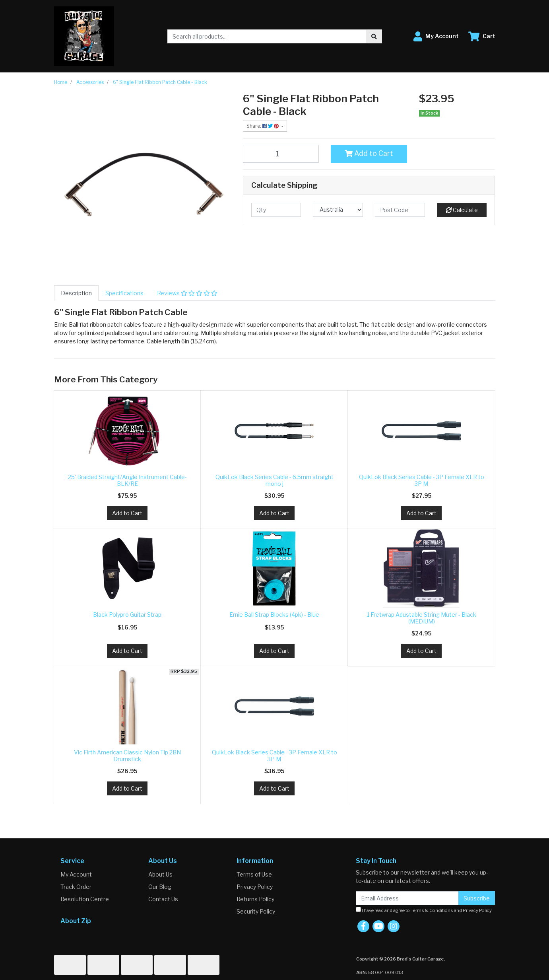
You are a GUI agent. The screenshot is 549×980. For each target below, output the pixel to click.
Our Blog (160, 887)
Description (76, 293)
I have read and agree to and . (424, 910)
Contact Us (163, 899)
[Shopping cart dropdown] (482, 36)
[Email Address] (407, 898)
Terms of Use (254, 874)
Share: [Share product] (263, 126)
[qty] (276, 210)
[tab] (76, 293)
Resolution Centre (85, 899)
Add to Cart (369, 153)
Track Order (76, 887)
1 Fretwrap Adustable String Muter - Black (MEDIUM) (422, 618)
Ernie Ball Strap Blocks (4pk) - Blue (274, 615)
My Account (76, 874)
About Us (160, 874)
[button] (436, 36)
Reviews (187, 293)
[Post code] (400, 210)
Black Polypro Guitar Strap (127, 615)
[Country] (338, 210)
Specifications (124, 293)
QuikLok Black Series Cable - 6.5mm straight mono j (274, 480)
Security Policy (256, 911)
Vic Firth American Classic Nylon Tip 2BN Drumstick (127, 756)
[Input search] (267, 36)
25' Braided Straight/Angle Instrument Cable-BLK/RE (127, 480)
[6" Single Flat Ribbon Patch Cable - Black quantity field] (281, 154)
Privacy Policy (255, 887)
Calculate (462, 210)
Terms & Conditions (432, 910)
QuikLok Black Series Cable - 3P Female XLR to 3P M (422, 480)
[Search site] (374, 36)
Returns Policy (255, 899)
